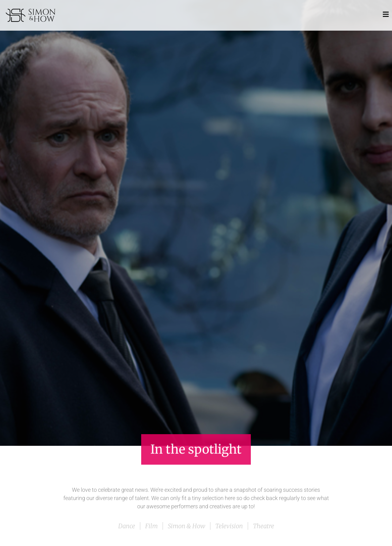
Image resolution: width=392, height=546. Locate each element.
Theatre (264, 526)
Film (151, 526)
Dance (127, 526)
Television (229, 526)
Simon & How (187, 526)
